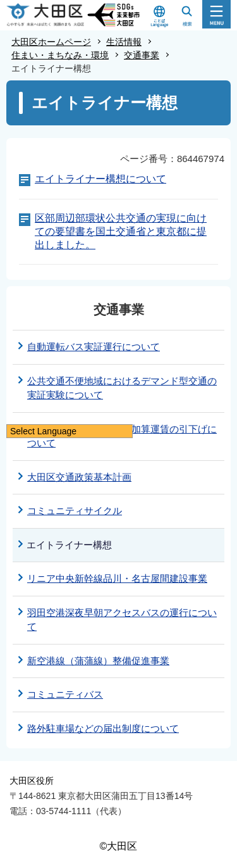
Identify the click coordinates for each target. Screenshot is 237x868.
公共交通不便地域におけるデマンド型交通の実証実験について (122, 388)
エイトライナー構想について (100, 179)
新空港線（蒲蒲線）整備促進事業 (98, 661)
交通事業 (142, 55)
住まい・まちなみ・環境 (60, 55)
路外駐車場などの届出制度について (103, 728)
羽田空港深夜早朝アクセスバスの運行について (122, 620)
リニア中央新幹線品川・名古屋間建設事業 (117, 578)
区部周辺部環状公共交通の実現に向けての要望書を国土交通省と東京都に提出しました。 (121, 231)
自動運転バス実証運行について (94, 347)
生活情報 (124, 42)
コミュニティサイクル (75, 511)
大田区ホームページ (51, 42)
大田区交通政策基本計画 (79, 477)
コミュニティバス (65, 694)
